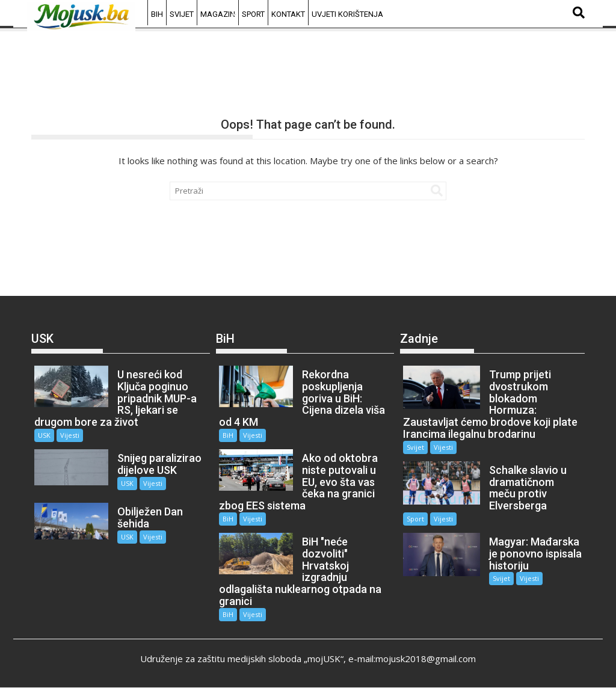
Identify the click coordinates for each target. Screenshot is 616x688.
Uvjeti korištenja (347, 14)
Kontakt (288, 14)
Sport (253, 14)
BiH (157, 14)
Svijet (182, 14)
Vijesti (70, 435)
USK (44, 435)
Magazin (218, 14)
